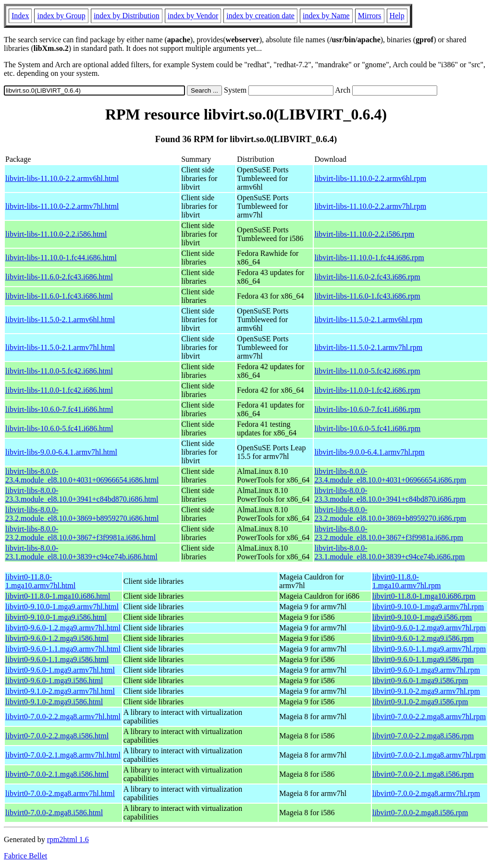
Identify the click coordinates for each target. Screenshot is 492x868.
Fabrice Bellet (25, 856)
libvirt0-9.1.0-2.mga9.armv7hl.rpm (426, 691)
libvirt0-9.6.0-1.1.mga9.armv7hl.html (63, 649)
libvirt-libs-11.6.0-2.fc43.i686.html (59, 277)
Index (20, 16)
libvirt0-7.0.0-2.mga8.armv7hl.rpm (426, 793)
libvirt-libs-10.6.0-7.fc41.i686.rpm (367, 409)
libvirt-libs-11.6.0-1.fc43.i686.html (59, 296)
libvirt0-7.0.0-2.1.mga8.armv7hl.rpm (429, 755)
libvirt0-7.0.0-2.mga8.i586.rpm (420, 813)
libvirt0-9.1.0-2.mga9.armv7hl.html (60, 691)
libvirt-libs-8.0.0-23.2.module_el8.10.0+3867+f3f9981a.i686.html (80, 533)
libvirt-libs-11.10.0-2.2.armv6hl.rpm (370, 178)
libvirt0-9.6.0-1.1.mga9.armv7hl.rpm (429, 649)
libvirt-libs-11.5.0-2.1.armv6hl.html (60, 319)
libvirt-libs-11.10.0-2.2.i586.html (56, 234)
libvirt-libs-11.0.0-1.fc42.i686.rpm (367, 390)
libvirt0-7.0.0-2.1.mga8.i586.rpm (423, 774)
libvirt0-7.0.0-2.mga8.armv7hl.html (60, 793)
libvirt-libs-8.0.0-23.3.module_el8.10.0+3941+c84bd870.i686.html (82, 495)
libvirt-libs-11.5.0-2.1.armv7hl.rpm (368, 347)
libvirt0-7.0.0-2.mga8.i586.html (54, 813)
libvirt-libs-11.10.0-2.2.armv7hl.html (62, 206)
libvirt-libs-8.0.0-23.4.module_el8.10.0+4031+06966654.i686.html (82, 476)
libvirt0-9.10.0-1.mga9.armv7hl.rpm (428, 607)
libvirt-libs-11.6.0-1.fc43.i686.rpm (367, 296)
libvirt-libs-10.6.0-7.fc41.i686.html (59, 409)
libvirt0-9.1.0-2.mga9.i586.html (54, 702)
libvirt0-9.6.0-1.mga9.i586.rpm (420, 681)
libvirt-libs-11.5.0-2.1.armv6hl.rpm (368, 319)
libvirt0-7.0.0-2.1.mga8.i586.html (57, 774)
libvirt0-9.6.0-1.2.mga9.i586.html (57, 638)
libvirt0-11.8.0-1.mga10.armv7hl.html (40, 581)
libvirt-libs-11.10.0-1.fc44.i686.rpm (369, 258)
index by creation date (260, 16)
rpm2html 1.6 (68, 839)
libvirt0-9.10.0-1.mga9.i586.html (56, 617)
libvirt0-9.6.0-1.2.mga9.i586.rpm (423, 638)
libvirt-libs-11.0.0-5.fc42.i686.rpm (367, 371)
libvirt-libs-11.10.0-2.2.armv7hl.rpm (370, 206)
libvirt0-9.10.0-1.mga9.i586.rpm (422, 617)
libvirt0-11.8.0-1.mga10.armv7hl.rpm (407, 581)
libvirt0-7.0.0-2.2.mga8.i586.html (57, 736)
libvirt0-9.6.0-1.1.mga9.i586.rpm (423, 659)
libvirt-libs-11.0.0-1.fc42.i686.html (59, 390)
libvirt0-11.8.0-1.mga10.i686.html (58, 596)
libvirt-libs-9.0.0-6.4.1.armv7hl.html (61, 452)
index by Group (61, 16)
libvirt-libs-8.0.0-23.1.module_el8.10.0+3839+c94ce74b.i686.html (81, 552)
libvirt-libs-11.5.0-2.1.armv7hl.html (60, 347)
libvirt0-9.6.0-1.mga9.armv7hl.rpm (426, 670)
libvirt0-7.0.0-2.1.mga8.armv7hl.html (63, 755)
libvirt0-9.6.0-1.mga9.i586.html (54, 681)
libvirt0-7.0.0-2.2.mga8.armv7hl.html (63, 717)
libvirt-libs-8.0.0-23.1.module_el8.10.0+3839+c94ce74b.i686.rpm (389, 552)
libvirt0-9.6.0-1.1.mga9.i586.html (57, 659)
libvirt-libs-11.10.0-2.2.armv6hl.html (62, 178)
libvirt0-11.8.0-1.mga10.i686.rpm (424, 596)
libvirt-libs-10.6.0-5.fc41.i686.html (59, 428)
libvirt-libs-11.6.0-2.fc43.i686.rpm (367, 277)
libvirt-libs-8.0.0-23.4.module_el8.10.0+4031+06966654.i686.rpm (390, 476)
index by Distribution (127, 16)
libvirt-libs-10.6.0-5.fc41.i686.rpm (367, 428)
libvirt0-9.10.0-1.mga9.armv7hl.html (62, 607)
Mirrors (370, 16)
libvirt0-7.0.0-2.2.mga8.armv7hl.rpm (429, 717)
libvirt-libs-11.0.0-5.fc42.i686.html (59, 371)
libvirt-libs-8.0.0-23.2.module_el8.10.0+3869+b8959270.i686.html (82, 514)
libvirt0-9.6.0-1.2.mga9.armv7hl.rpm (429, 628)
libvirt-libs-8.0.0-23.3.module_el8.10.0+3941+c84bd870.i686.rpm (390, 495)
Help (397, 16)
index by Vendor (193, 16)
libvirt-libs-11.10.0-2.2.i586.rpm (364, 234)
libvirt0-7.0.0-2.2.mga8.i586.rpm (423, 736)
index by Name (326, 16)
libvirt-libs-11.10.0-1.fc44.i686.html (61, 258)
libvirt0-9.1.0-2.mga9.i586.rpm (420, 702)
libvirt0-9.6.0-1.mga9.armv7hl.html (60, 670)
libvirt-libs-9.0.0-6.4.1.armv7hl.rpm (369, 452)
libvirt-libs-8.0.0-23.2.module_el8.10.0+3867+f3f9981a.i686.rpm (389, 533)
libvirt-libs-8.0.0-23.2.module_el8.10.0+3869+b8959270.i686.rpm (390, 514)
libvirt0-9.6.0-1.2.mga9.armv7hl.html (63, 628)
